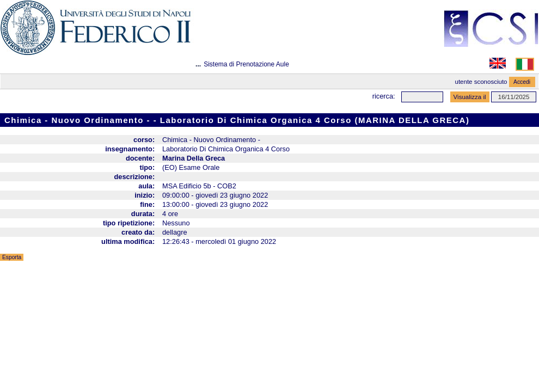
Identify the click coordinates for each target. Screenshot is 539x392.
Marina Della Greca (194, 158)
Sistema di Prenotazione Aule (246, 64)
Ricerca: (384, 96)
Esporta (12, 257)
